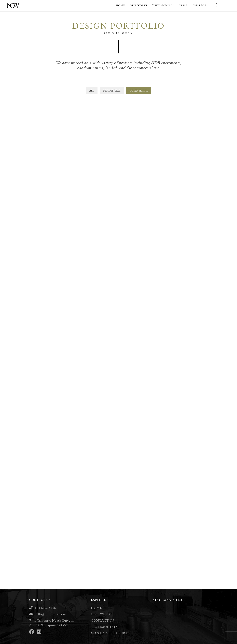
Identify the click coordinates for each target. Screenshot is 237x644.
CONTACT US (102, 620)
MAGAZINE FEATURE (109, 633)
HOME (96, 608)
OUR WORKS (102, 614)
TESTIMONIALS (104, 627)
